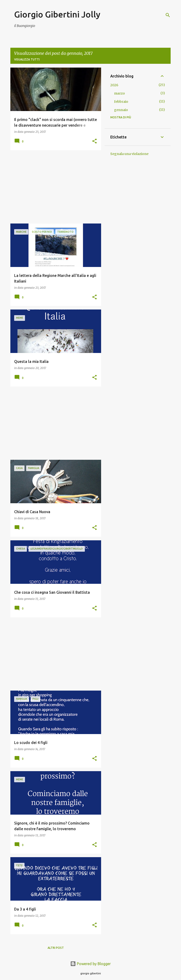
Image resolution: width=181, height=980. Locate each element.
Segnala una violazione (129, 154)
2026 (114, 85)
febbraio (121, 102)
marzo (119, 93)
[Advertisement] (54, 187)
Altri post (56, 948)
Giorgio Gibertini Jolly (57, 14)
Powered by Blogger (90, 964)
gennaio (121, 110)
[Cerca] (168, 15)
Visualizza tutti (27, 59)
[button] (95, 141)
